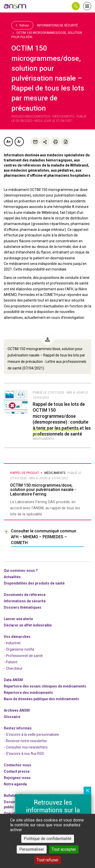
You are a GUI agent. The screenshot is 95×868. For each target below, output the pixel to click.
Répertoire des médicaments (28, 693)
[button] (76, 6)
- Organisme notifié (19, 649)
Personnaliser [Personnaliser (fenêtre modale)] (32, 849)
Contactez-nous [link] (17, 765)
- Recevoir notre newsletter (25, 741)
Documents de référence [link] (25, 595)
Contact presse (17, 771)
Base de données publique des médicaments (41, 699)
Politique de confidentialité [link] (48, 839)
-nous (17, 778)
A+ (8, 142)
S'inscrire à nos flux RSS (25, 754)
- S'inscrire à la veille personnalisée (31, 735)
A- (19, 142)
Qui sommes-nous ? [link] (21, 571)
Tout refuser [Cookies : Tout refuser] (48, 860)
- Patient (11, 662)
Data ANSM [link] (13, 680)
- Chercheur (13, 668)
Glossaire (12, 717)
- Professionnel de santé (23, 656)
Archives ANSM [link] (17, 710)
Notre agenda (15, 784)
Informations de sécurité (58, 25)
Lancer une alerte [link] (18, 619)
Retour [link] (22, 25)
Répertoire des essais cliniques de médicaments (45, 686)
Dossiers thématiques (23, 607)
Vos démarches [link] (17, 637)
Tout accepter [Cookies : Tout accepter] (64, 849)
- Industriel (12, 643)
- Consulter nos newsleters (26, 747)
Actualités (12, 577)
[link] (15, 6)
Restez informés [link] (18, 728)
